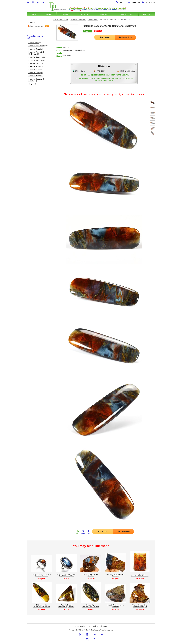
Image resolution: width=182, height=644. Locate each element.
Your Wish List (149, 2)
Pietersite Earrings (36, 73)
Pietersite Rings (36, 49)
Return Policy (93, 626)
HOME (77, 532)
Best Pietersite (35, 43)
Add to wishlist (126, 37)
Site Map (103, 626)
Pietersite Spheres (37, 60)
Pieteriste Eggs (36, 63)
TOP (89, 532)
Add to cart (105, 37)
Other (32, 84)
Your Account (134, 2)
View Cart (121, 2)
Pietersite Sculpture (37, 66)
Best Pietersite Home (61, 20)
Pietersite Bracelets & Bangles (36, 80)
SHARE (83, 532)
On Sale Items (93, 20)
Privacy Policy (80, 626)
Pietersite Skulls (35, 70)
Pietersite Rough (37, 57)
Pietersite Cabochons (38, 46)
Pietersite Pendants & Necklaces (36, 53)
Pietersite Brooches (37, 76)
